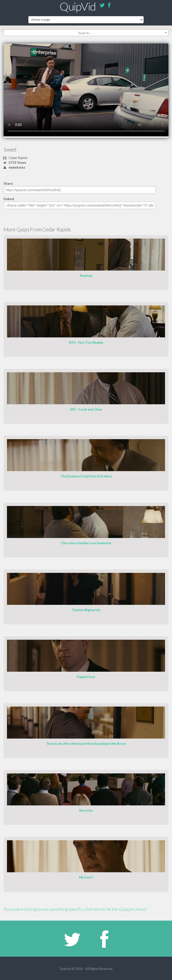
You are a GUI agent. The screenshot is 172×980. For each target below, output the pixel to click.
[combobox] (86, 33)
